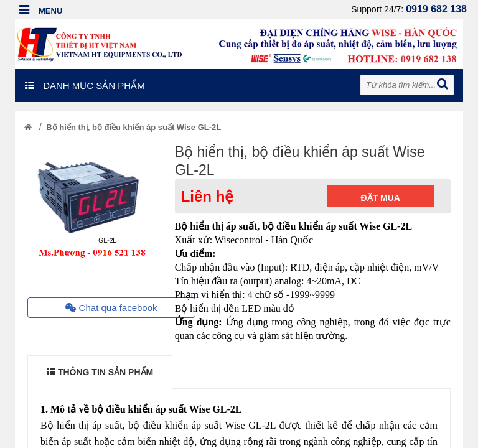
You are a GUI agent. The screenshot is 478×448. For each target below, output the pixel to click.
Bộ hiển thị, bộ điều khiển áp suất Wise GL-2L (134, 127)
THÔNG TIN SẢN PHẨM (100, 372)
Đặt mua (381, 198)
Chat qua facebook (111, 308)
